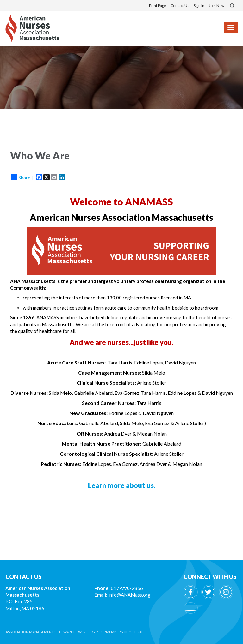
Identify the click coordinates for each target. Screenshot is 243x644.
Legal (138, 632)
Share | (22, 177)
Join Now (217, 6)
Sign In (199, 6)
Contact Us (180, 6)
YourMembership (112, 632)
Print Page (158, 6)
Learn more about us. (122, 485)
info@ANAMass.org (129, 595)
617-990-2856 (127, 588)
